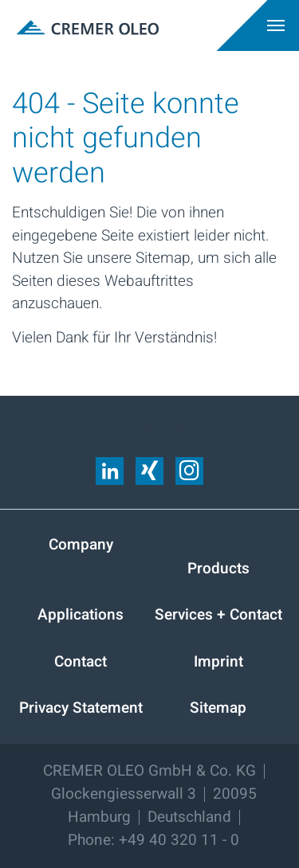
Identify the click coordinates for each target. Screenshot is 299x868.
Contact (81, 662)
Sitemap (218, 708)
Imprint (218, 662)
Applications (81, 615)
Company (81, 545)
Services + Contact (218, 615)
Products (218, 569)
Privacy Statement (81, 708)
